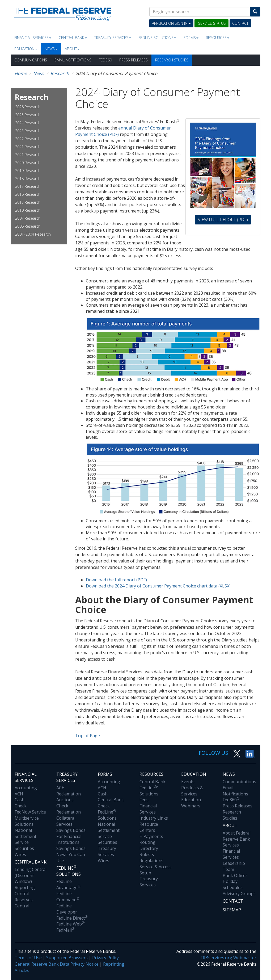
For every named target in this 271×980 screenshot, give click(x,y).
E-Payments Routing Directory (151, 843)
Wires (20, 854)
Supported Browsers (67, 958)
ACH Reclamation (69, 791)
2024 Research (28, 123)
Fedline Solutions (157, 38)
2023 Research (28, 131)
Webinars (191, 806)
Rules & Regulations (151, 858)
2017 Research (28, 186)
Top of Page (88, 736)
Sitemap (232, 910)
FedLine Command (68, 897)
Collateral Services (66, 821)
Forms (191, 38)
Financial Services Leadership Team (234, 860)
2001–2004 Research (33, 234)
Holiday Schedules (233, 884)
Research (60, 73)
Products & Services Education (192, 794)
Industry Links (154, 818)
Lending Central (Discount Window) (31, 875)
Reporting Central (25, 891)
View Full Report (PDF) (225, 220)
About (72, 49)
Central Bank (73, 38)
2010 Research (28, 210)
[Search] (255, 12)
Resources (218, 38)
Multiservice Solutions (27, 821)
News (51, 49)
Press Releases (134, 60)
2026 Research (28, 107)
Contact (240, 23)
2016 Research (28, 194)
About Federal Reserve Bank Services (237, 839)
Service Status (211, 23)
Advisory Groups (239, 894)
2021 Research (28, 147)
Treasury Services (113, 38)
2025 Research (28, 115)
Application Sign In (171, 23)
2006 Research (28, 226)
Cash (20, 800)
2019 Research (28, 171)
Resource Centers (149, 827)
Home (21, 73)
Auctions (65, 800)
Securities (24, 848)
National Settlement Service (26, 836)
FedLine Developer (67, 909)
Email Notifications (73, 60)
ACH (19, 794)
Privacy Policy (105, 958)
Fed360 (105, 60)
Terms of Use (28, 958)
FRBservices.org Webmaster (228, 958)
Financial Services (33, 38)
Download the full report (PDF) (116, 580)
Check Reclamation (69, 809)
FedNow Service (30, 812)
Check (21, 806)
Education (26, 49)
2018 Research (28, 179)
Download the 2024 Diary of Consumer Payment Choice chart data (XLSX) (158, 586)
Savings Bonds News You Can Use (71, 854)
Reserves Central (24, 903)
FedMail (65, 930)
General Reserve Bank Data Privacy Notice (57, 964)
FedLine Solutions (107, 815)
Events (188, 782)
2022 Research (28, 139)
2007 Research (28, 218)
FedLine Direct (72, 918)
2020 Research (28, 163)
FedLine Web (70, 924)
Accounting (26, 788)
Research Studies (172, 60)
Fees (144, 800)
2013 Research (28, 202)
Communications (31, 60)
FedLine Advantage (68, 884)
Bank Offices (235, 875)
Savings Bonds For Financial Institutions (71, 836)
